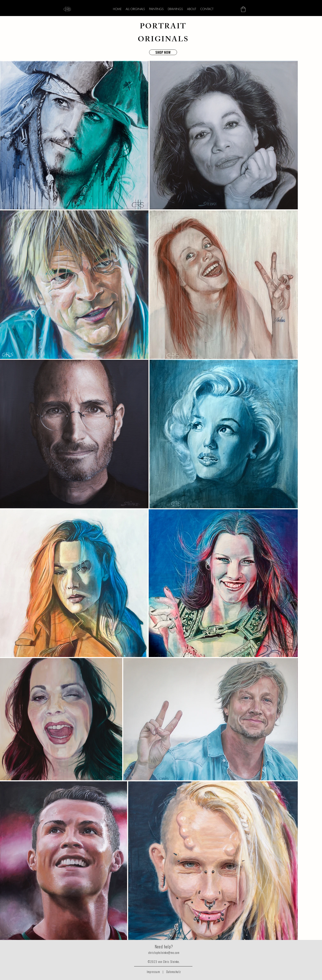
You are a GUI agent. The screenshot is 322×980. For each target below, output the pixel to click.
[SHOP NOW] (163, 52)
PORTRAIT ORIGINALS (163, 34)
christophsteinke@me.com (164, 953)
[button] (243, 9)
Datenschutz (174, 972)
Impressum (154, 972)
